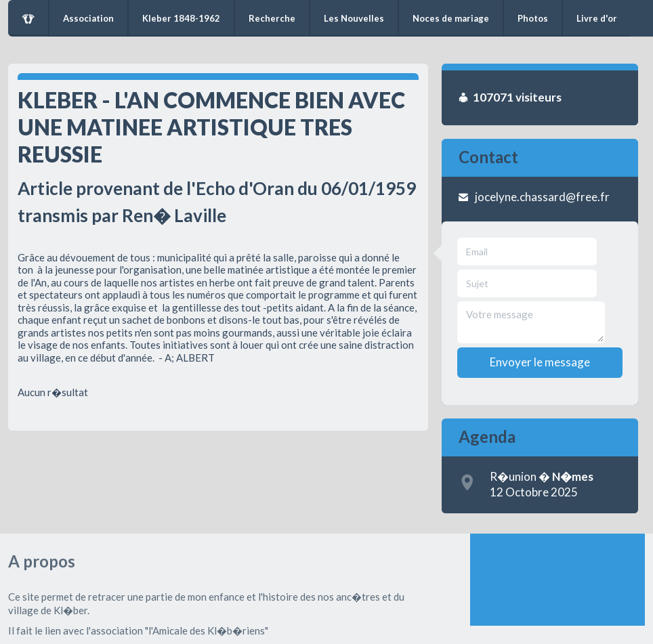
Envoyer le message (540, 362)
